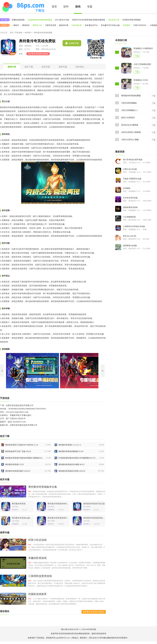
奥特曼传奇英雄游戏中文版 (58, 518)
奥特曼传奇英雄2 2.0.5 (14, 464)
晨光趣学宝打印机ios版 (110, 25)
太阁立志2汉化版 (130, 169)
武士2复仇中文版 (62, 20)
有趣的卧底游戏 (37, 558)
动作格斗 (28, 33)
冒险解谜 (51, 510)
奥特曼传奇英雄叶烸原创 (38, 54)
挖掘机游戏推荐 (37, 594)
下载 (137, 56)
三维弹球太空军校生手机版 (134, 226)
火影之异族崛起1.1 (129, 110)
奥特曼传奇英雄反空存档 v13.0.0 (72, 471)
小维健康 (153, 25)
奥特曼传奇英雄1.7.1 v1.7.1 (70, 445)
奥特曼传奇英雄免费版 (131, 96)
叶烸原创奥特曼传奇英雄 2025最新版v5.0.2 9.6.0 (78, 458)
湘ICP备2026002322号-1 (70, 629)
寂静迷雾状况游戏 (130, 207)
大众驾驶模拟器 (129, 217)
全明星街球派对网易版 (131, 20)
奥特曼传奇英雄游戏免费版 (94, 518)
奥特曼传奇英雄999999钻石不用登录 (58, 504)
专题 (90, 7)
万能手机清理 (51, 25)
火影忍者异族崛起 (129, 103)
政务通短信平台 (91, 25)
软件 (66, 7)
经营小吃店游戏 (37, 540)
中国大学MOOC (140, 25)
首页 (54, 7)
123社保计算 (77, 25)
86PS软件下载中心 (23, 7)
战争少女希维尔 (128, 118)
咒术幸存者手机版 (130, 198)
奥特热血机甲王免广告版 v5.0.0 (18, 451)
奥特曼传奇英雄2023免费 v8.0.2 (72, 464)
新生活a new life (130, 236)
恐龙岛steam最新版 (130, 125)
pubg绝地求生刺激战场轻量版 (40, 20)
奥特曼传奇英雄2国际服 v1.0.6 (71, 451)
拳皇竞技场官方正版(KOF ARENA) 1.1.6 (22, 445)
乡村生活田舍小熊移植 (131, 132)
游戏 (78, 7)
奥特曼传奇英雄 (19, 504)
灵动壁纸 (127, 25)
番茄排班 (26, 25)
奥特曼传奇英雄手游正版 (94, 504)
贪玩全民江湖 (114, 20)
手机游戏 (19, 33)
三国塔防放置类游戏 (40, 576)
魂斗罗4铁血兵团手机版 (133, 160)
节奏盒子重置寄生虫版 (132, 179)
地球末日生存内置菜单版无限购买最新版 (89, 20)
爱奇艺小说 (37, 25)
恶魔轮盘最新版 (18, 20)
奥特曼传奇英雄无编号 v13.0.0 (18, 471)
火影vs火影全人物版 (130, 139)
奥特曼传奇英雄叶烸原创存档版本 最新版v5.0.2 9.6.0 (25, 458)
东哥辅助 (127, 188)
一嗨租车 (15, 25)
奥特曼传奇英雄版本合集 (43, 487)
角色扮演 (87, 510)
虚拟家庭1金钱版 (130, 245)
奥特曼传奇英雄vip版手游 (23, 518)
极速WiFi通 (64, 25)
